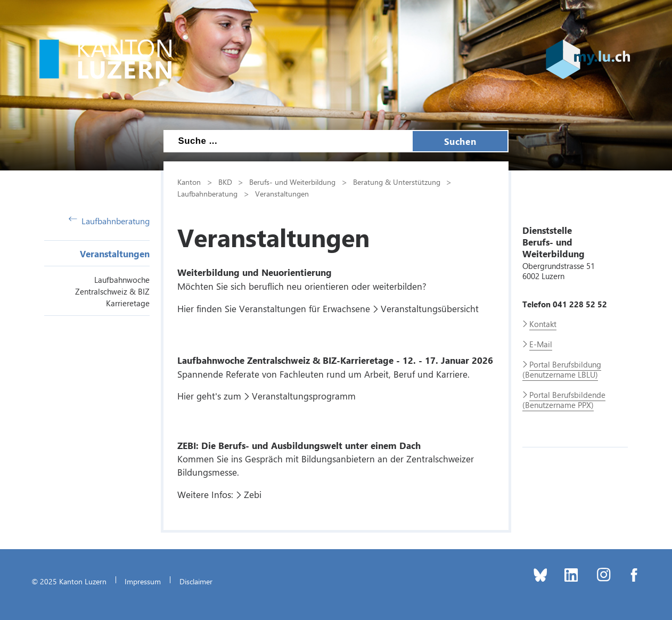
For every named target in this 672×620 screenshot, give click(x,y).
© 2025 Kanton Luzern (69, 581)
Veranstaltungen (115, 254)
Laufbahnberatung (109, 221)
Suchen (460, 141)
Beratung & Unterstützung (397, 182)
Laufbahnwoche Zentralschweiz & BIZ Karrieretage (112, 291)
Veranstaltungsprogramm (304, 396)
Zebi (253, 494)
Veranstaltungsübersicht (430, 308)
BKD (225, 182)
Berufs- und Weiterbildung (292, 182)
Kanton (189, 182)
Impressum (143, 581)
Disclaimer (196, 581)
